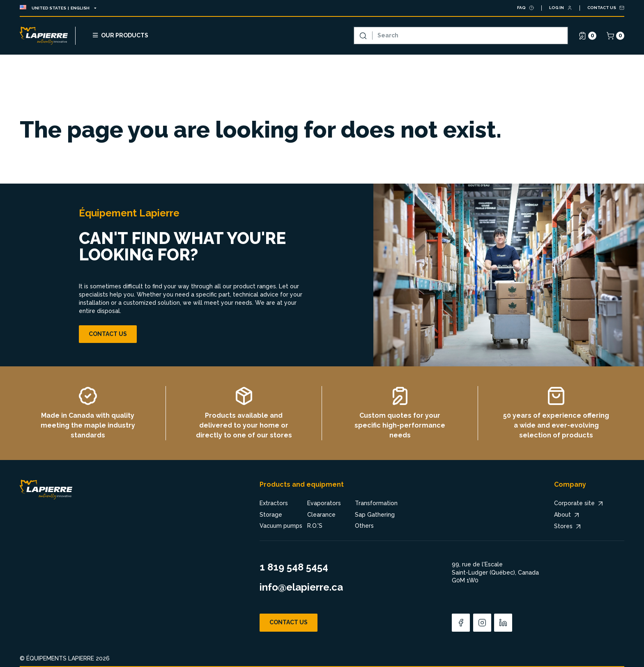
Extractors (274, 503)
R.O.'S (315, 526)
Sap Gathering (375, 515)
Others (364, 526)
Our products (120, 35)
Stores (568, 527)
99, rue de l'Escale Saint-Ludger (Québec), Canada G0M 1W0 (495, 572)
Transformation (376, 503)
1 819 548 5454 (294, 567)
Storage (271, 515)
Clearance (321, 515)
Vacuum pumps (281, 526)
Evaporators (324, 503)
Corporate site (579, 504)
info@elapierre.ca (301, 587)
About (567, 515)
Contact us (108, 334)
